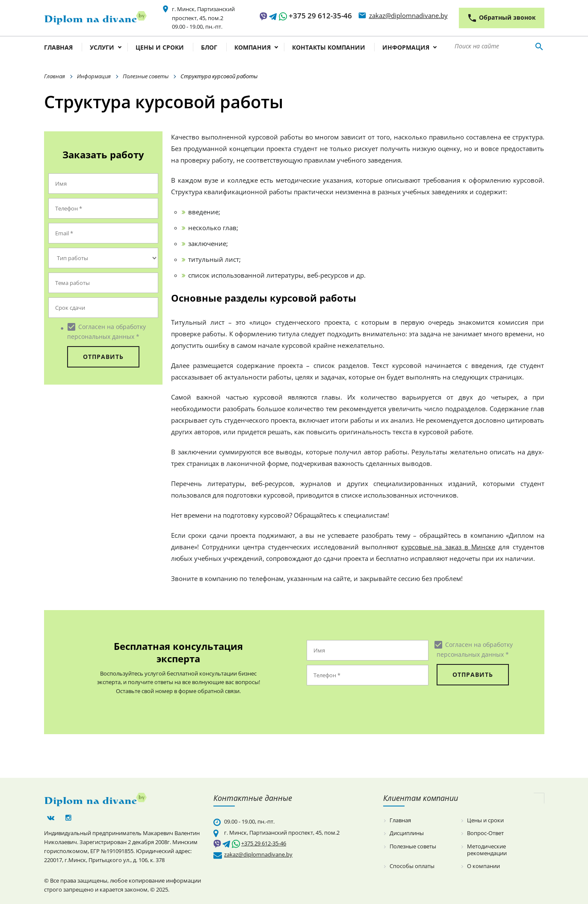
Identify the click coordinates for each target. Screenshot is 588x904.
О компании (483, 866)
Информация (406, 48)
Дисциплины (407, 833)
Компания (253, 48)
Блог (209, 48)
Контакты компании (329, 48)
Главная (58, 48)
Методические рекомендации (487, 850)
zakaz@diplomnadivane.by (408, 15)
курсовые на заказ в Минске (448, 547)
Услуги (102, 48)
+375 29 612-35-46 (320, 16)
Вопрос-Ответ (485, 833)
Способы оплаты (412, 866)
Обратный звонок (501, 18)
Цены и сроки (160, 48)
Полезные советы (146, 76)
